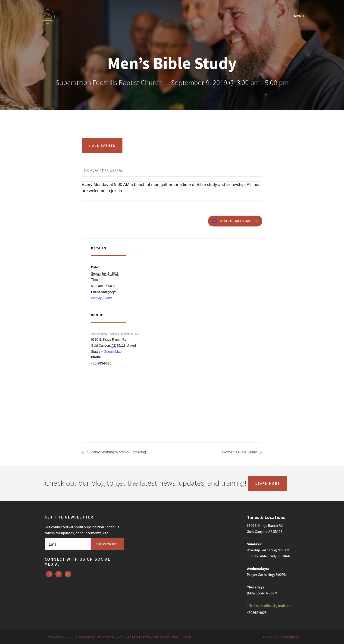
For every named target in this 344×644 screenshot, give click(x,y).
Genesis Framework (141, 637)
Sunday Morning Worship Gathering (116, 452)
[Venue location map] (115, 396)
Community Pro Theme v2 (97, 637)
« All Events (102, 145)
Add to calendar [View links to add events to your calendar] (236, 221)
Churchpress (289, 637)
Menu (299, 16)
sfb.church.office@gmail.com (270, 606)
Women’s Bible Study (240, 452)
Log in (186, 637)
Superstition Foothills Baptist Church (81, 17)
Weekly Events (102, 298)
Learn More (268, 483)
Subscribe (107, 544)
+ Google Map (111, 352)
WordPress (169, 637)
